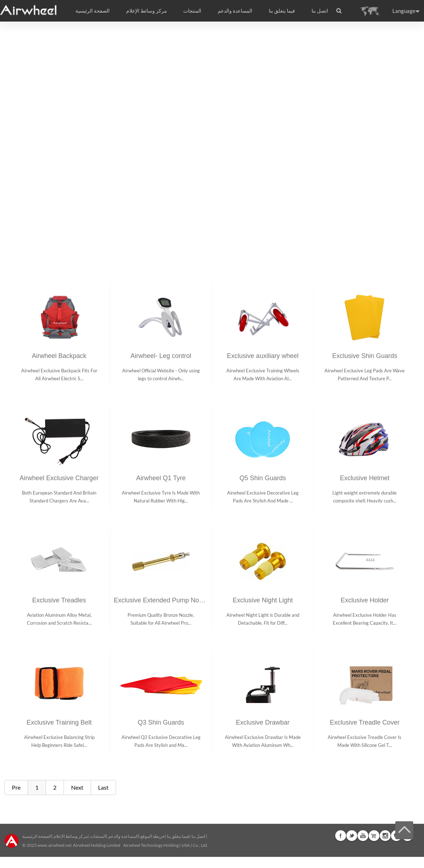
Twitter (352, 836)
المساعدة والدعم (235, 11)
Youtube (363, 836)
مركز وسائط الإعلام (71, 836)
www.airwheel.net (54, 845)
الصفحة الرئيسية (93, 11)
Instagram (385, 836)
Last (103, 787)
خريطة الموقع (153, 836)
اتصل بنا (320, 11)
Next (77, 787)
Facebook (341, 836)
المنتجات (192, 11)
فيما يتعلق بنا (178, 836)
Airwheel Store (374, 836)
